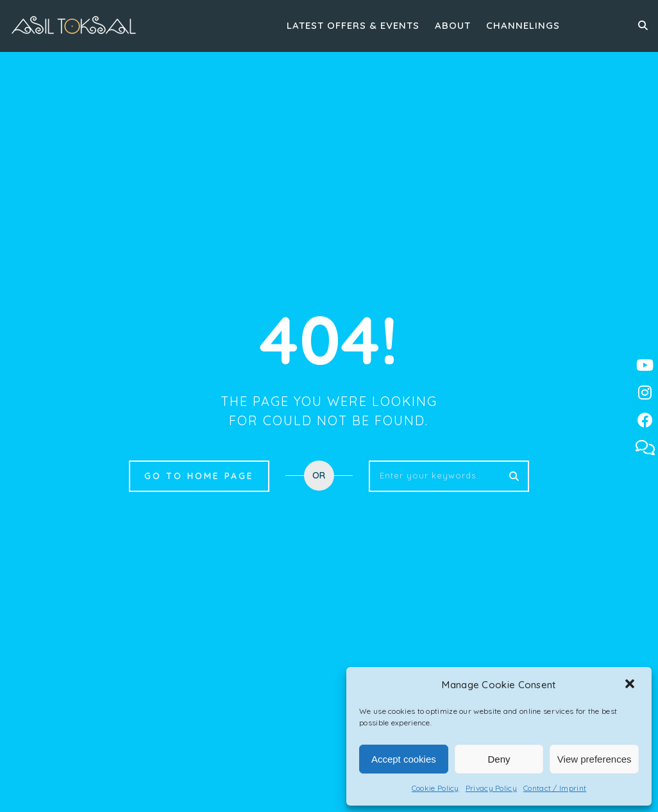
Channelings (523, 25)
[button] (631, 685)
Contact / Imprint (555, 788)
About (453, 25)
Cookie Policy (435, 788)
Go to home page (199, 476)
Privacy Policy (491, 788)
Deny (499, 759)
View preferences (595, 759)
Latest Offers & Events (353, 25)
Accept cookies (404, 759)
